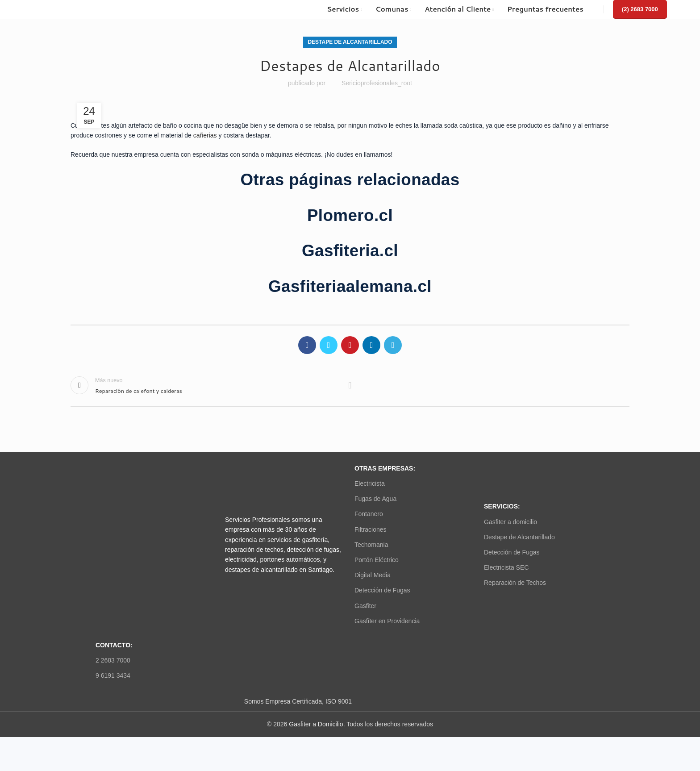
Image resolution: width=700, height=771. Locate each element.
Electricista (370, 483)
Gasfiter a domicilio (510, 522)
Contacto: (114, 645)
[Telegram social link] (393, 345)
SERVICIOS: (502, 506)
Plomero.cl (350, 215)
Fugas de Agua (375, 499)
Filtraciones (371, 529)
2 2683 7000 (113, 660)
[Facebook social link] (307, 345)
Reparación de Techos (515, 583)
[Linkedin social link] (371, 345)
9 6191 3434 (113, 675)
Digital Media (373, 575)
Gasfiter (365, 606)
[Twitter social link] (329, 345)
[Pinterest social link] (350, 345)
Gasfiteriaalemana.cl (350, 286)
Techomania (371, 545)
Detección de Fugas (382, 590)
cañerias (205, 135)
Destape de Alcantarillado (350, 42)
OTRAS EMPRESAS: (385, 468)
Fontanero (369, 514)
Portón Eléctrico (377, 560)
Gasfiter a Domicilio (316, 724)
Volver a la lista (350, 385)
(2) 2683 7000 (640, 9)
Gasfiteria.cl (350, 251)
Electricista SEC (506, 567)
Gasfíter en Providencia (387, 621)
